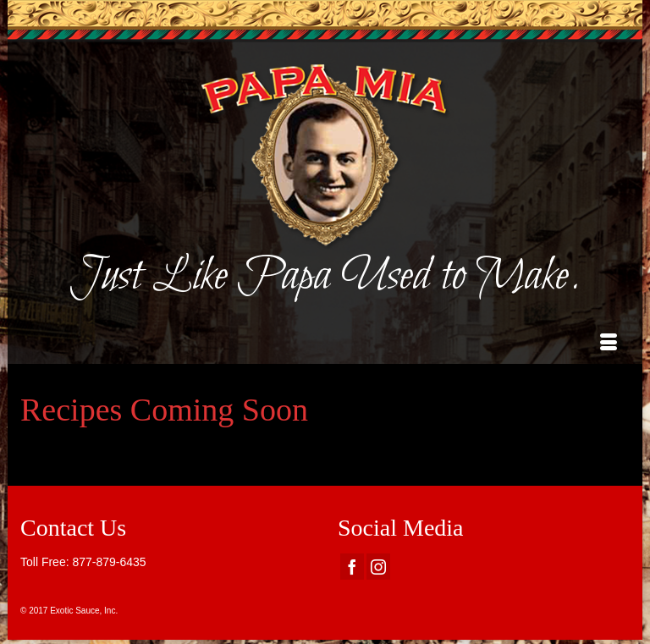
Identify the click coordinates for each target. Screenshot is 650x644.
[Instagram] (378, 567)
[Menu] (609, 343)
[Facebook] (352, 567)
